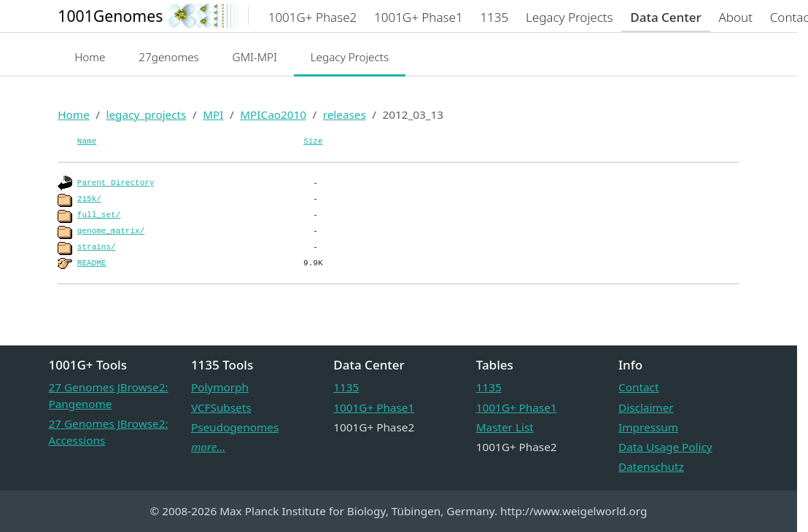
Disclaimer (646, 407)
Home (90, 57)
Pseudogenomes (235, 427)
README (92, 263)
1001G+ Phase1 (374, 407)
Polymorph (220, 387)
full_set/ (99, 215)
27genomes (168, 57)
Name (87, 141)
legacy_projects (146, 114)
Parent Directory (116, 183)
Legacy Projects (350, 57)
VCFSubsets (221, 407)
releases (345, 114)
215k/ (89, 199)
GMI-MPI (255, 57)
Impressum (648, 427)
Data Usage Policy (665, 447)
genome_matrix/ (111, 231)
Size (313, 141)
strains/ (97, 247)
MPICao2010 (273, 114)
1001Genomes (110, 16)
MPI (213, 114)
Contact (638, 387)
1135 (346, 387)
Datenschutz (651, 466)
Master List (505, 427)
